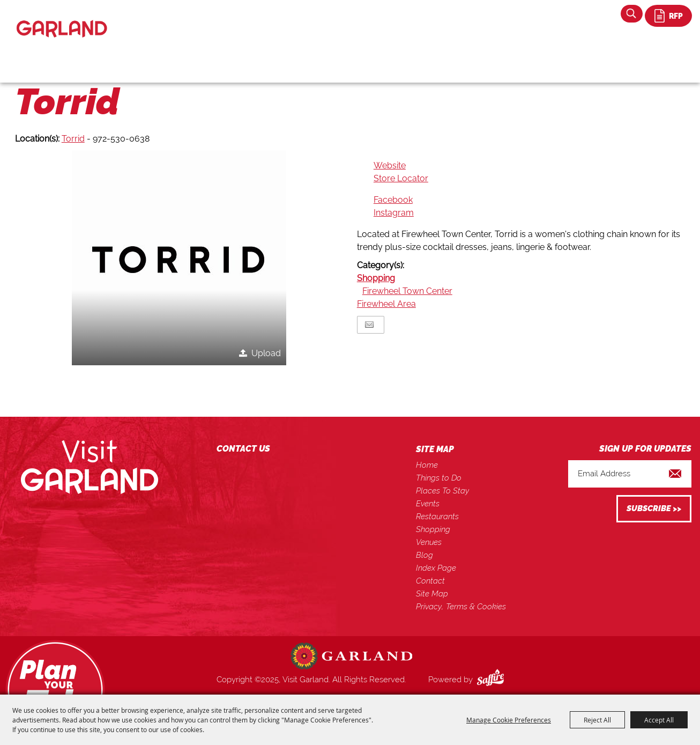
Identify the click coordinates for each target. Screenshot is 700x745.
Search (632, 14)
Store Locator (401, 178)
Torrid (73, 139)
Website (390, 165)
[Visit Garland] (62, 20)
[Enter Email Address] (630, 474)
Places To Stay (442, 491)
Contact (430, 581)
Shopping (376, 278)
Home (427, 465)
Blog (425, 555)
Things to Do (439, 478)
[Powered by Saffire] (493, 680)
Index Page (436, 568)
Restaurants (437, 517)
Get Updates (654, 509)
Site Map (432, 594)
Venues (429, 542)
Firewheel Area (386, 304)
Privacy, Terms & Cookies (461, 607)
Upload (266, 353)
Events (428, 504)
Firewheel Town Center (407, 291)
